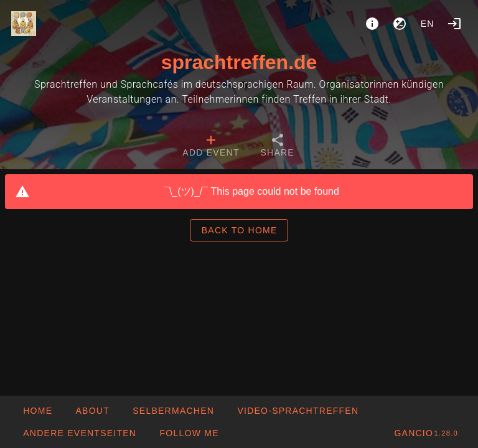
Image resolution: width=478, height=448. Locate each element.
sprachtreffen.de (239, 62)
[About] (372, 24)
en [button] (428, 24)
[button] (79, 433)
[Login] (454, 24)
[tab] (211, 147)
